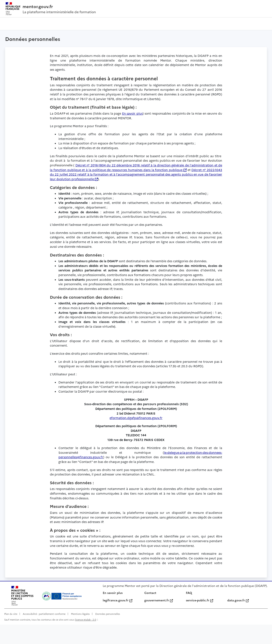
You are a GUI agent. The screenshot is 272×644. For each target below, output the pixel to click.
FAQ (189, 612)
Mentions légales (80, 633)
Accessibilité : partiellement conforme (44, 633)
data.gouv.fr (238, 620)
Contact (150, 612)
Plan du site (11, 633)
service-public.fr (200, 620)
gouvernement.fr (159, 620)
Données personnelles (108, 633)
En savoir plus (113, 612)
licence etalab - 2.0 (86, 639)
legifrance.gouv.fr (118, 620)
